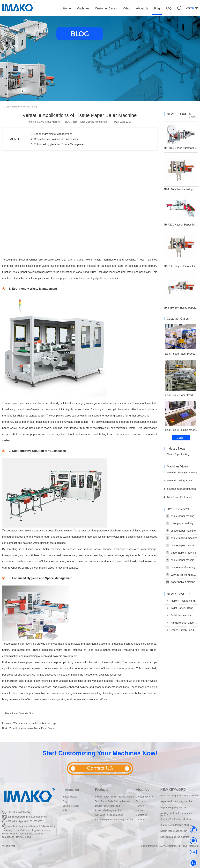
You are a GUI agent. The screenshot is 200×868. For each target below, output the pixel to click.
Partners (140, 806)
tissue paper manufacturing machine (182, 545)
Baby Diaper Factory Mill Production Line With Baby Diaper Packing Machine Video (179, 498)
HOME (26, 107)
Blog (34, 107)
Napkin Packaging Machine (182, 601)
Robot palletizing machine (108, 810)
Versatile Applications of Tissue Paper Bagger (32, 728)
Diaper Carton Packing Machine (177, 825)
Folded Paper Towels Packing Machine (115, 797)
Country (140, 819)
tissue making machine (182, 538)
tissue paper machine (181, 531)
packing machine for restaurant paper (176, 814)
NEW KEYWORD (173, 790)
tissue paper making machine (182, 516)
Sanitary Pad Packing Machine (176, 819)
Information (71, 790)
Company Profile (144, 797)
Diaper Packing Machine (108, 806)
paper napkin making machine (182, 582)
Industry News (70, 797)
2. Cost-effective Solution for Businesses (55, 139)
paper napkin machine (181, 553)
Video (66, 810)
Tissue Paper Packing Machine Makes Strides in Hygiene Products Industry (177, 456)
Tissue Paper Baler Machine (19, 713)
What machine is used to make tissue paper (36, 723)
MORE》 (193, 117)
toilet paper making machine (182, 523)
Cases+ (181, 438)
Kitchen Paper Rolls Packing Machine (114, 819)
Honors (140, 810)
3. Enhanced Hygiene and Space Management (58, 144)
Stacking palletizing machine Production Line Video (180, 490)
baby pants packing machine (175, 837)
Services (140, 801)
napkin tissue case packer (174, 831)
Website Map (9, 846)
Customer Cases (71, 806)
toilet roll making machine (182, 575)
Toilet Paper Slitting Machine (182, 608)
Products (102, 790)
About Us (143, 790)
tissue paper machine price (182, 560)
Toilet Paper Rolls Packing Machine (113, 801)
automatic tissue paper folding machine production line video (181, 474)
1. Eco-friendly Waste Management (51, 134)
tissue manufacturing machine (182, 567)
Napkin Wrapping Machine (174, 807)
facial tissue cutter (179, 615)
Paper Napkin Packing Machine (182, 630)
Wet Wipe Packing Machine (109, 815)
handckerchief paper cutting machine (182, 623)
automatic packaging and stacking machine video (178, 482)
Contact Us (142, 815)
